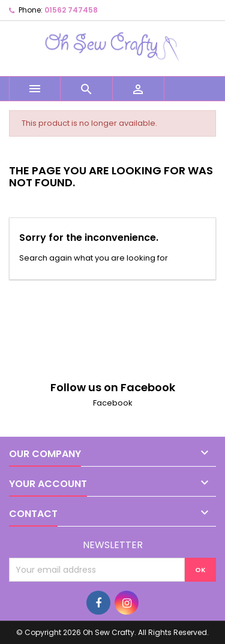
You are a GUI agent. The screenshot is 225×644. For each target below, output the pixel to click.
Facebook (113, 403)
